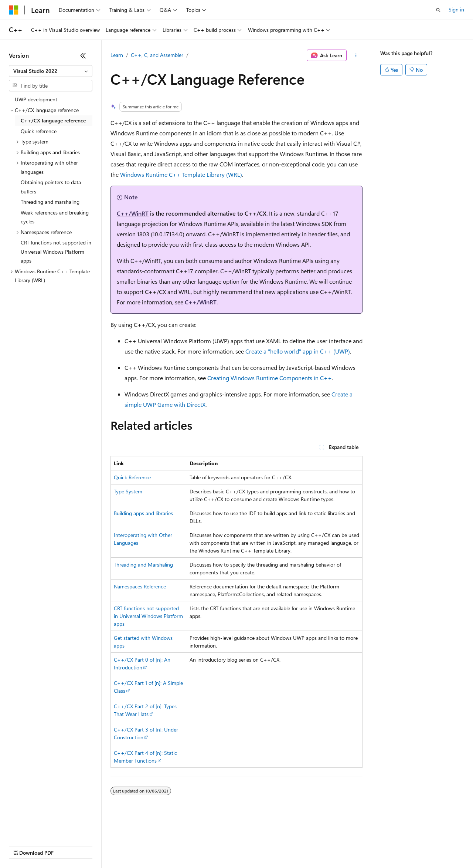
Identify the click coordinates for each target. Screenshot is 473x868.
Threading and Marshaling (143, 565)
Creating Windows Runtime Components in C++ (270, 378)
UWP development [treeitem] (36, 99)
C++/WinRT (133, 213)
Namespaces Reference (140, 586)
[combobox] (51, 71)
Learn (117, 55)
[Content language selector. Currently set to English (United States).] (43, 828)
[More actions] (356, 55)
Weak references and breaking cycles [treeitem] (55, 217)
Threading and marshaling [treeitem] (50, 202)
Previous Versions (67, 846)
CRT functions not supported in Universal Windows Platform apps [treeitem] (56, 251)
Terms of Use (270, 846)
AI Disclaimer (24, 846)
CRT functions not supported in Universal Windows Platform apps (148, 616)
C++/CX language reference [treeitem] (53, 120)
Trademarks (306, 846)
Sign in (456, 9)
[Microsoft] (14, 10)
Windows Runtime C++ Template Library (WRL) (181, 174)
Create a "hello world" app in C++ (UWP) (298, 351)
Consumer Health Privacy (212, 846)
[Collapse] (83, 55)
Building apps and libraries (143, 513)
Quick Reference (132, 477)
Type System (128, 491)
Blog (101, 846)
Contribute (132, 846)
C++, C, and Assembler (157, 55)
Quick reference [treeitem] (39, 131)
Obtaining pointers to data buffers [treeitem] (51, 187)
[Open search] (438, 10)
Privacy (161, 846)
